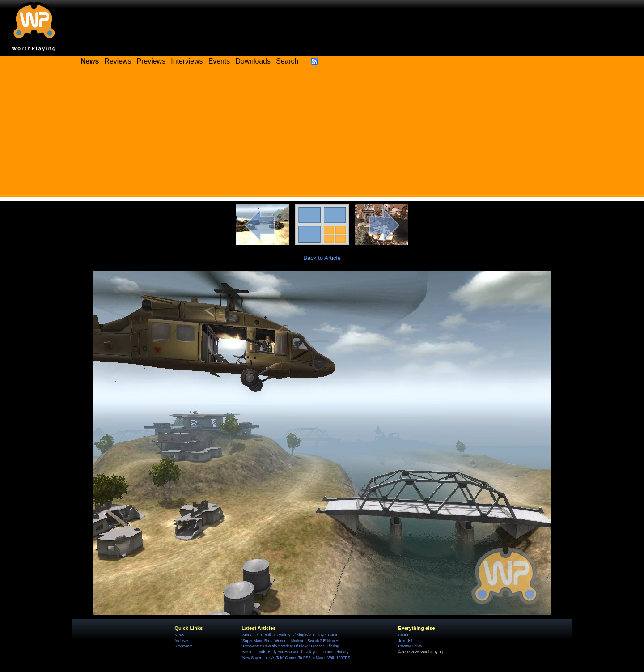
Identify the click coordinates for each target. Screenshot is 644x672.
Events (219, 61)
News (179, 635)
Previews (151, 61)
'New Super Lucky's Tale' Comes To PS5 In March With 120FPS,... (298, 658)
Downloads (253, 61)
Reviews (118, 61)
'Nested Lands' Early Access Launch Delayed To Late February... (297, 652)
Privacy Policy (410, 646)
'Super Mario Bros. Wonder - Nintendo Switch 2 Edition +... (291, 641)
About (403, 635)
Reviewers (183, 646)
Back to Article (322, 258)
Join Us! (405, 641)
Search (287, 61)
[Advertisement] (322, 134)
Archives (182, 641)
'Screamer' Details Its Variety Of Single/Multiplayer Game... (291, 635)
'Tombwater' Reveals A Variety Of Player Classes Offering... (292, 646)
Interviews (187, 61)
